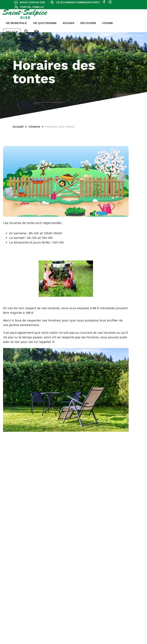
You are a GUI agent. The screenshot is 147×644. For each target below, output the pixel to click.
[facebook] (104, 2)
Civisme (71, 23)
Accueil (18, 127)
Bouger (32, 23)
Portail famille (32, 7)
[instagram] (110, 2)
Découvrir (51, 23)
